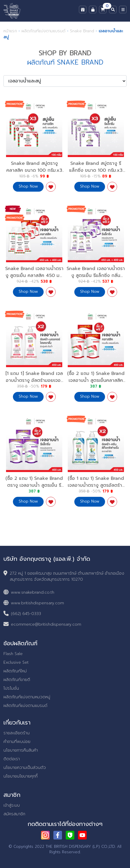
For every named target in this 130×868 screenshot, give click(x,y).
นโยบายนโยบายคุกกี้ (21, 776)
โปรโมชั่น (11, 688)
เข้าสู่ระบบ (12, 805)
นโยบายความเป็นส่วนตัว (25, 768)
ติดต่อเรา (12, 759)
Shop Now (28, 186)
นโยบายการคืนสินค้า (21, 750)
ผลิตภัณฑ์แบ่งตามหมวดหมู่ (27, 697)
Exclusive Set (16, 662)
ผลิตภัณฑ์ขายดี (17, 680)
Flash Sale (13, 654)
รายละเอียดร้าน (17, 733)
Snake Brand (83, 31)
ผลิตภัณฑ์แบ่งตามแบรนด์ (43, 31)
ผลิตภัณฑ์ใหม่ (15, 671)
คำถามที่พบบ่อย (17, 742)
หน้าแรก (10, 31)
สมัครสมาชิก (14, 814)
